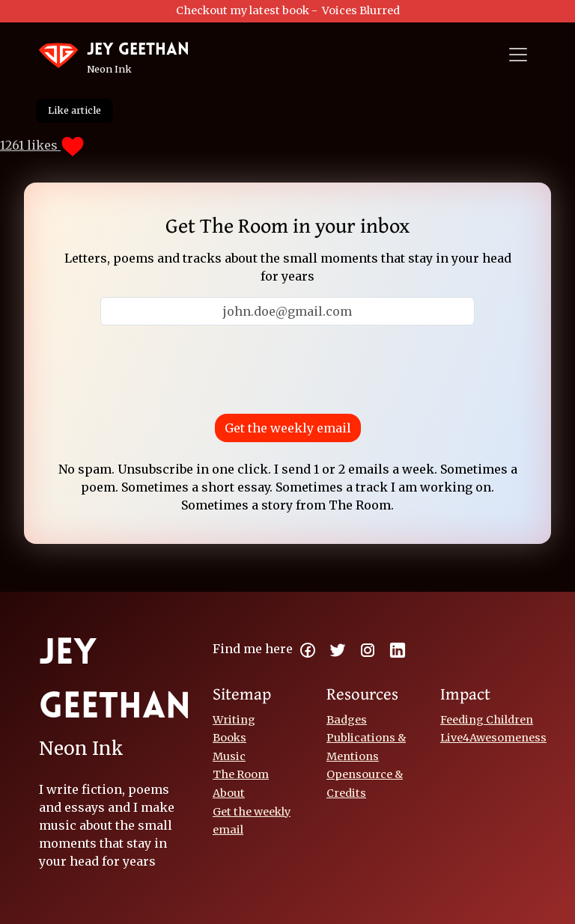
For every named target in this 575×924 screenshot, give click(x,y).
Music (229, 756)
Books (229, 738)
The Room (241, 774)
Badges (347, 720)
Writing (234, 720)
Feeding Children (487, 720)
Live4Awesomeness (493, 738)
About (229, 793)
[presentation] (287, 367)
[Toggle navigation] (518, 55)
